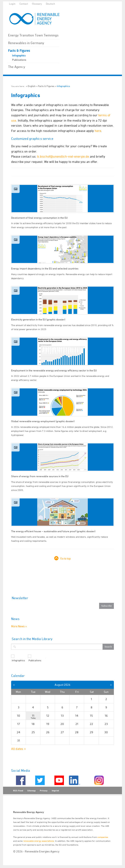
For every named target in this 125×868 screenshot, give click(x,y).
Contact (24, 4)
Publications (19, 60)
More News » (19, 626)
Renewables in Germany (26, 43)
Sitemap (31, 791)
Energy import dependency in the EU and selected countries (45, 268)
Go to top (66, 558)
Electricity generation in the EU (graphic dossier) (38, 319)
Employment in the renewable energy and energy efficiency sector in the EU (54, 370)
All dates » (19, 749)
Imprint (55, 791)
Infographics (19, 56)
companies (103, 837)
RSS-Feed (18, 791)
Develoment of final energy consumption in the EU (39, 218)
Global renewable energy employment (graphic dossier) (43, 421)
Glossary (37, 4)
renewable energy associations (39, 841)
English (32, 86)
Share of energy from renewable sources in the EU (40, 476)
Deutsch (50, 4)
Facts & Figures (19, 51)
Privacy (44, 791)
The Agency (17, 67)
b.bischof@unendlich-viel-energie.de (63, 156)
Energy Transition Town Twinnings (33, 35)
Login (12, 4)
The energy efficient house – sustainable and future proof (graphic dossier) (53, 531)
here (98, 131)
